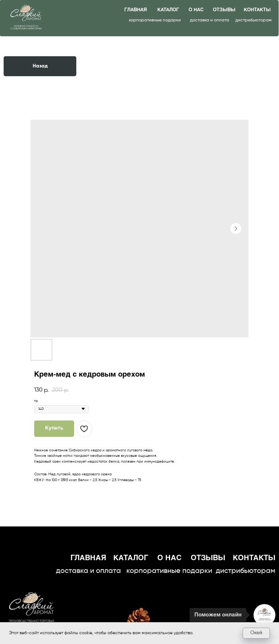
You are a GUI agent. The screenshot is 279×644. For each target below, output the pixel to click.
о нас (196, 10)
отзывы (224, 10)
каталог (168, 10)
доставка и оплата (210, 20)
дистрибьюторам (254, 20)
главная (136, 10)
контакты (257, 10)
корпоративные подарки (155, 20)
